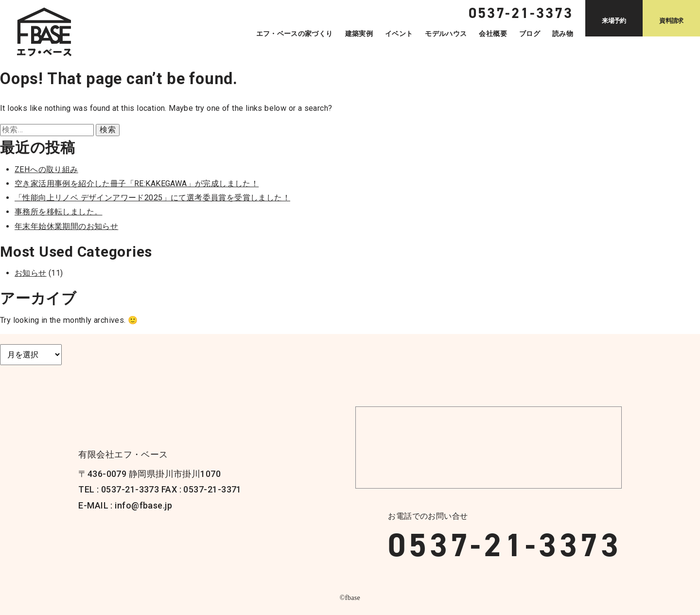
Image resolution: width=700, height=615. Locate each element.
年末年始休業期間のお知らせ (66, 226)
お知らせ (31, 273)
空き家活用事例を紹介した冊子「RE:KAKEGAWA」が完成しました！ (137, 184)
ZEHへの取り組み (46, 169)
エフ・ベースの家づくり (295, 34)
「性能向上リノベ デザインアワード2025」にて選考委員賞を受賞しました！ (152, 198)
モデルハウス (446, 34)
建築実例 (359, 34)
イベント (399, 34)
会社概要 (493, 34)
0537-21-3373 (505, 545)
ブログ (530, 34)
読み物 (563, 34)
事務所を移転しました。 (58, 212)
